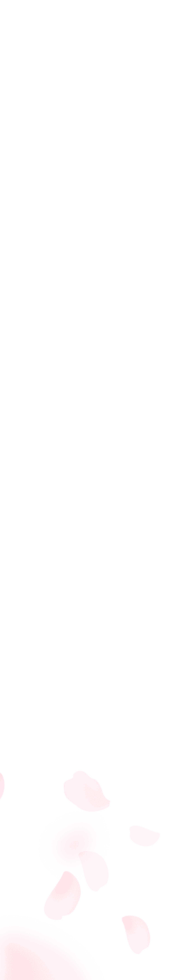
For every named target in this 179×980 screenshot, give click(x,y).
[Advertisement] (89, 751)
